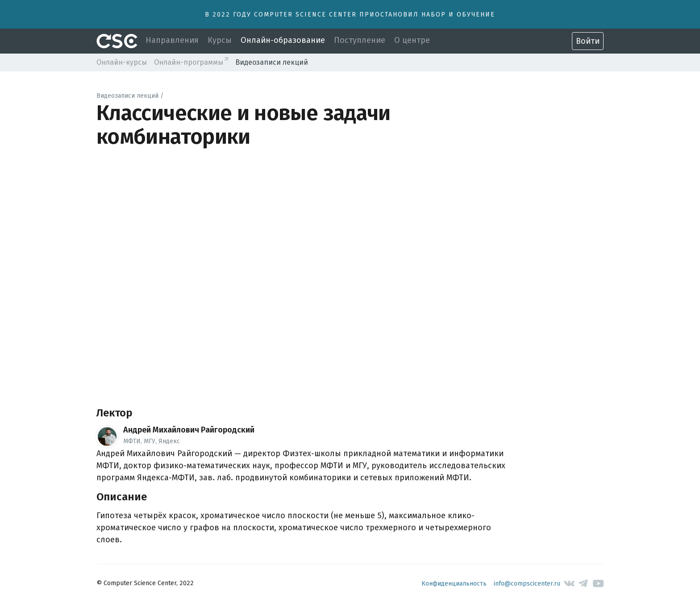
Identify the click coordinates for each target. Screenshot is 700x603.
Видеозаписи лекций (272, 62)
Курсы (220, 40)
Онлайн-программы (189, 62)
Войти (588, 41)
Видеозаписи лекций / (130, 96)
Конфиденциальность (454, 584)
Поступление (360, 40)
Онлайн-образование (283, 40)
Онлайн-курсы (122, 62)
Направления (172, 40)
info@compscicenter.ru (527, 584)
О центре (412, 40)
